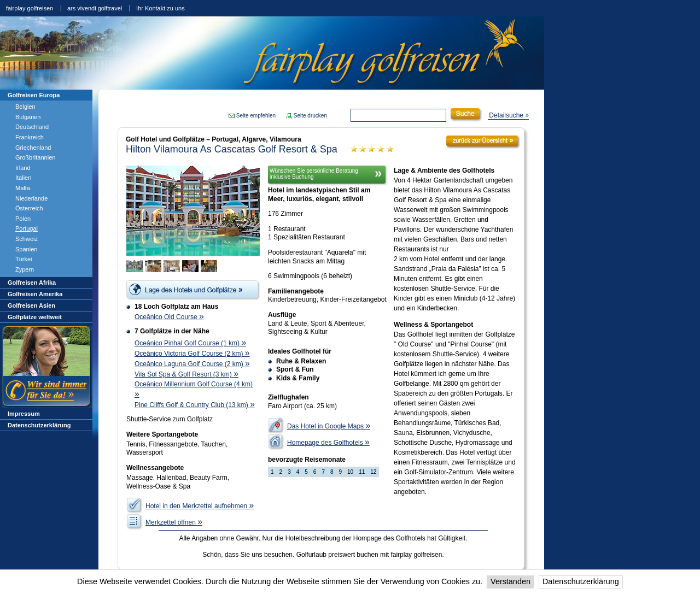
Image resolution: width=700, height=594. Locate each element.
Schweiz (27, 239)
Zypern (25, 269)
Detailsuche (506, 115)
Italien (23, 178)
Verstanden (511, 581)
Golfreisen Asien (31, 305)
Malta (23, 188)
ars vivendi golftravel (95, 8)
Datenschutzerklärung (581, 581)
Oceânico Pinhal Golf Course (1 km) (190, 343)
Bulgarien (28, 117)
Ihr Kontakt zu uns (161, 8)
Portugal (27, 228)
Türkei (24, 259)
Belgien (25, 107)
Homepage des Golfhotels (328, 443)
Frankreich (30, 137)
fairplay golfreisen (30, 8)
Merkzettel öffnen (174, 522)
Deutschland (32, 127)
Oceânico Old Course (169, 317)
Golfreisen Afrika (32, 283)
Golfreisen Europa (34, 95)
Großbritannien (35, 157)
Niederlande (31, 198)
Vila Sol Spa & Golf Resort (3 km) (186, 374)
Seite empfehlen (256, 116)
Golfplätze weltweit (35, 317)
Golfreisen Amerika (35, 294)
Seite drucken (310, 116)
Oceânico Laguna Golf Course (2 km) (192, 364)
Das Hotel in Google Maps (329, 426)
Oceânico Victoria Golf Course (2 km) (192, 354)
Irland (23, 168)
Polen (23, 219)
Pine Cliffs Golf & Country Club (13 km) (195, 405)
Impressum (24, 414)
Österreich (29, 208)
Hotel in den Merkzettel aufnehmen (200, 506)
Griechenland (33, 148)
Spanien (26, 249)
